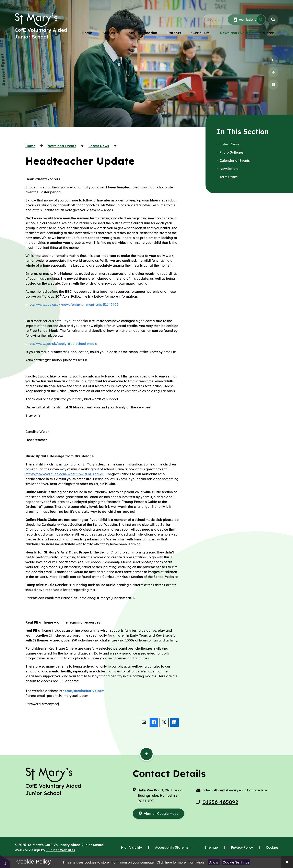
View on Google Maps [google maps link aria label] (161, 814)
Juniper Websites (61, 850)
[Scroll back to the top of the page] (146, 754)
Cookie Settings (236, 862)
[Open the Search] (273, 20)
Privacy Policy (242, 847)
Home (30, 146)
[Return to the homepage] (36, 20)
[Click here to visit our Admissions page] (245, 20)
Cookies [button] (272, 847)
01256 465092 (220, 802)
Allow (214, 862)
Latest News (99, 146)
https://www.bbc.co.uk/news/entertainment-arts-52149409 (72, 305)
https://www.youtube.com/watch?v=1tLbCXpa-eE (65, 474)
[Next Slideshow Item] (273, 72)
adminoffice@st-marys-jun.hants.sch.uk (235, 790)
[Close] (287, 862)
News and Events (62, 146)
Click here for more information (180, 862)
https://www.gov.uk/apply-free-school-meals (61, 344)
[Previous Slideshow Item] (273, 60)
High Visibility (131, 847)
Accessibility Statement (173, 847)
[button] (5, 861)
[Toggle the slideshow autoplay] (273, 85)
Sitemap (211, 847)
